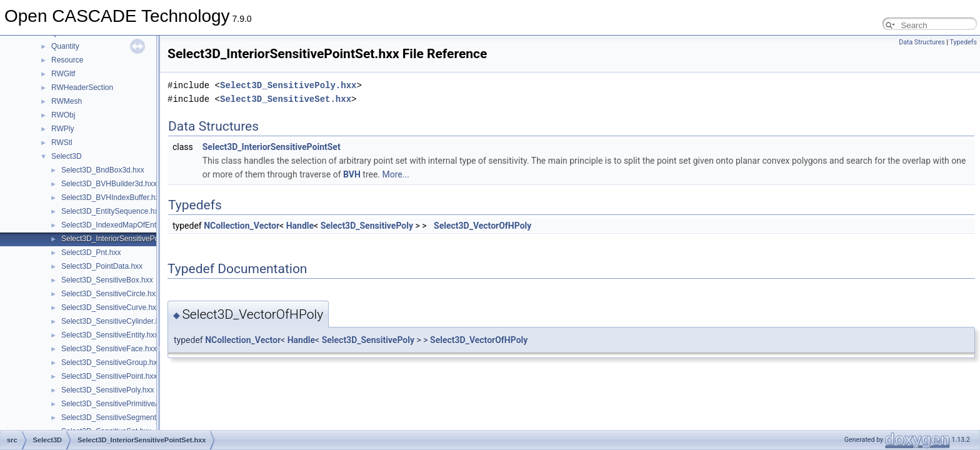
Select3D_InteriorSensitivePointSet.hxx (127, 239)
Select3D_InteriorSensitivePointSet (272, 147)
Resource (67, 60)
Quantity (65, 46)
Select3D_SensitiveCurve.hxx (111, 307)
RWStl (62, 142)
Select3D (67, 156)
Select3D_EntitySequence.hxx (112, 211)
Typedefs (963, 42)
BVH (352, 174)
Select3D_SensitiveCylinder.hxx (114, 321)
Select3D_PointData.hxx (102, 266)
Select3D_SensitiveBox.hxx (107, 280)
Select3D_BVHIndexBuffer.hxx (112, 197)
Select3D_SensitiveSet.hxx (286, 99)
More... (396, 174)
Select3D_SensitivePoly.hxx (108, 390)
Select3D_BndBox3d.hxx (103, 170)
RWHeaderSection (82, 87)
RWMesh (67, 101)
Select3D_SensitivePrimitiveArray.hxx (124, 404)
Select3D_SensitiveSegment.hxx (116, 417)
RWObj (63, 115)
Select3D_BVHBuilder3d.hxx (109, 184)
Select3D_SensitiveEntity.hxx (110, 335)
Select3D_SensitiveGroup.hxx (111, 362)
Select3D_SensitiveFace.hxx (109, 349)
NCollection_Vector (242, 226)
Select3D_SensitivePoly (367, 226)
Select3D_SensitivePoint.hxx (109, 376)
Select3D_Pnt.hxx (91, 252)
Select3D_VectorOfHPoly (482, 226)
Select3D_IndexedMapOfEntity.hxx (119, 225)
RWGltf (63, 74)
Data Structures (922, 42)
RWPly (62, 129)
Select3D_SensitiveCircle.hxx (110, 294)
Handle (300, 226)
